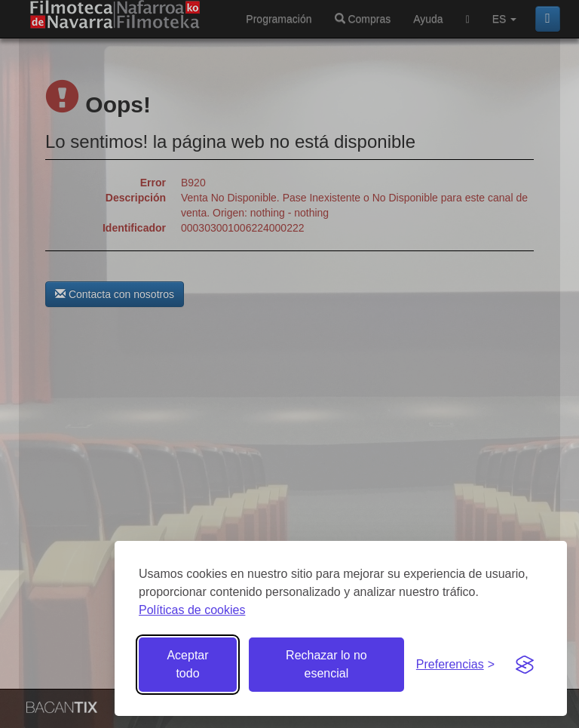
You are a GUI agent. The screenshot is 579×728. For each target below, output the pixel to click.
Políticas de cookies (192, 610)
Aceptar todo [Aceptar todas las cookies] (187, 664)
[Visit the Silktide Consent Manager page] (525, 665)
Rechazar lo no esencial (326, 664)
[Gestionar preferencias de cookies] (455, 665)
